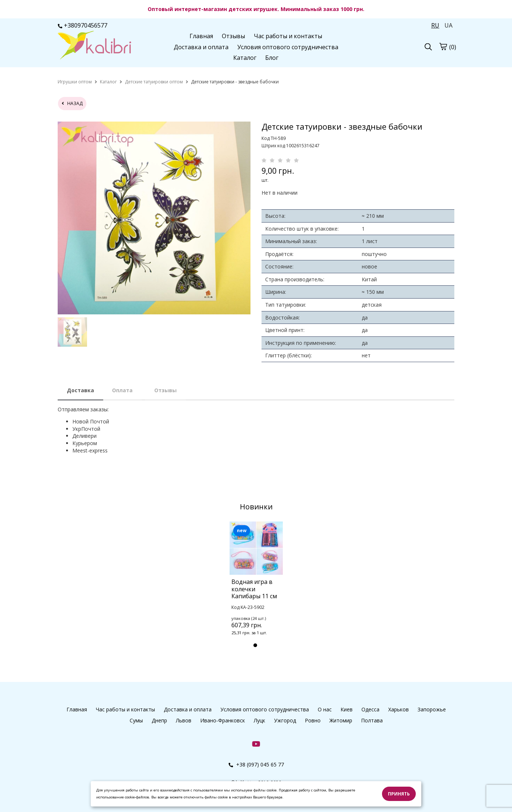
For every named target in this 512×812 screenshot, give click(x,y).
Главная (201, 36)
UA (448, 25)
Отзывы (233, 36)
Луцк (259, 720)
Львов (184, 720)
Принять (399, 794)
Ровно (313, 720)
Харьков (399, 709)
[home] (75, 82)
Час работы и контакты (288, 36)
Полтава (372, 720)
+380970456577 (82, 25)
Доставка (80, 390)
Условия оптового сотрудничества (288, 47)
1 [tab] (255, 645)
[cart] (443, 46)
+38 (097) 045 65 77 (256, 764)
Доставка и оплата (201, 47)
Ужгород (285, 720)
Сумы (136, 720)
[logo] (94, 46)
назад (72, 103)
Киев (347, 709)
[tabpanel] (256, 588)
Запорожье (432, 709)
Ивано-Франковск (223, 720)
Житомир (341, 720)
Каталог (245, 58)
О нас (325, 709)
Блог (272, 58)
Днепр (159, 720)
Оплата (122, 390)
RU (435, 25)
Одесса (370, 709)
